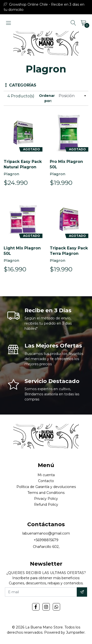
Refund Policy (46, 505)
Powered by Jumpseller (64, 632)
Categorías (21, 85)
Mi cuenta (46, 475)
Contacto (46, 481)
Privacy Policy (46, 499)
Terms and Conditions (46, 493)
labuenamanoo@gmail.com (46, 533)
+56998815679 (46, 540)
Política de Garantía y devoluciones (46, 487)
